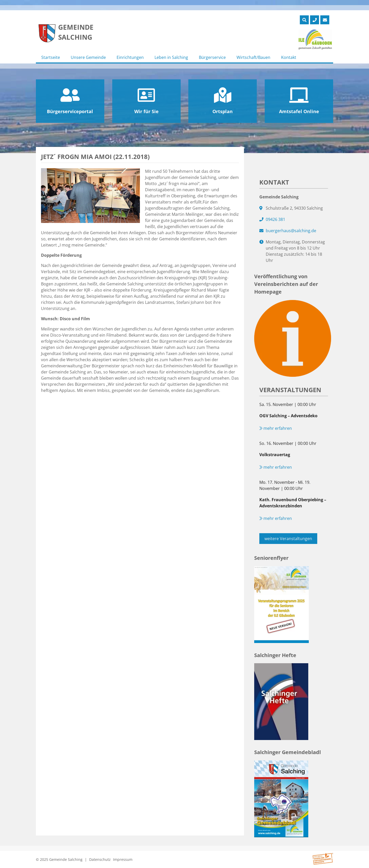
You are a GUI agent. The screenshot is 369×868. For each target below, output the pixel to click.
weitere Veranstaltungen (288, 539)
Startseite (51, 57)
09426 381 (275, 219)
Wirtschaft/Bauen (253, 57)
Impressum (123, 859)
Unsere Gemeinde (88, 57)
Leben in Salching (171, 57)
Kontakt (289, 57)
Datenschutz (100, 859)
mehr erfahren (276, 428)
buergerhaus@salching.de (291, 231)
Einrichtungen (130, 57)
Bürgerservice (212, 57)
